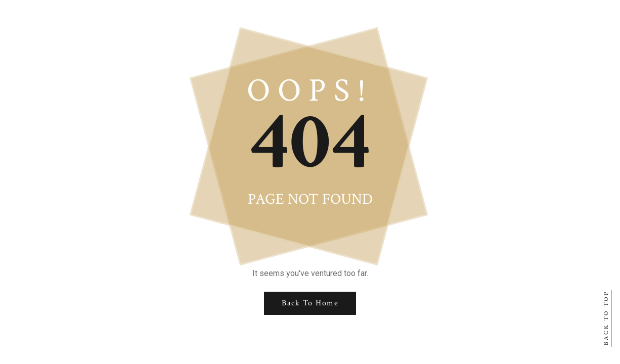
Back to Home (310, 303)
